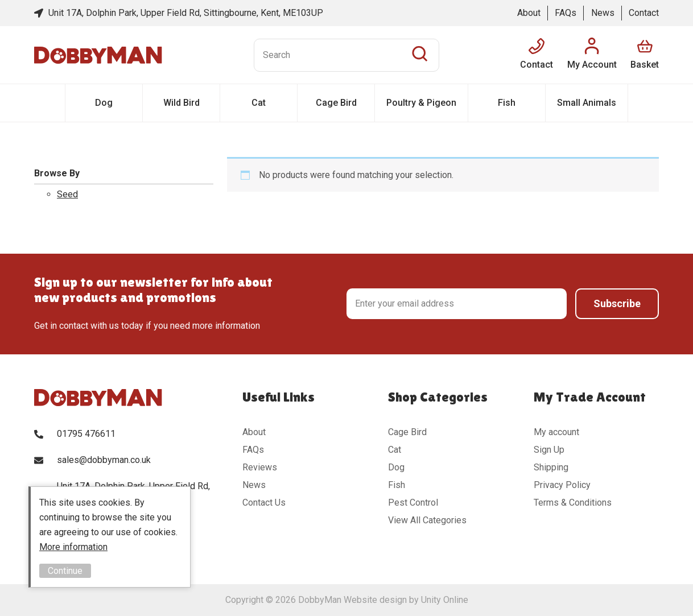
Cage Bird (336, 103)
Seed (67, 194)
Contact (644, 13)
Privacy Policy (562, 485)
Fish (507, 103)
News (603, 13)
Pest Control (413, 503)
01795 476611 (86, 434)
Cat (259, 103)
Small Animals (587, 103)
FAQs (566, 13)
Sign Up (549, 450)
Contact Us (264, 503)
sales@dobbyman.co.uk (104, 460)
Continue (65, 571)
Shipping (551, 467)
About (529, 13)
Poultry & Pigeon (421, 103)
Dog (104, 103)
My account (556, 432)
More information (73, 547)
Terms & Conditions (573, 503)
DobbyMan (98, 55)
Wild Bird (181, 103)
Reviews (260, 467)
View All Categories (427, 520)
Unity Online (445, 600)
